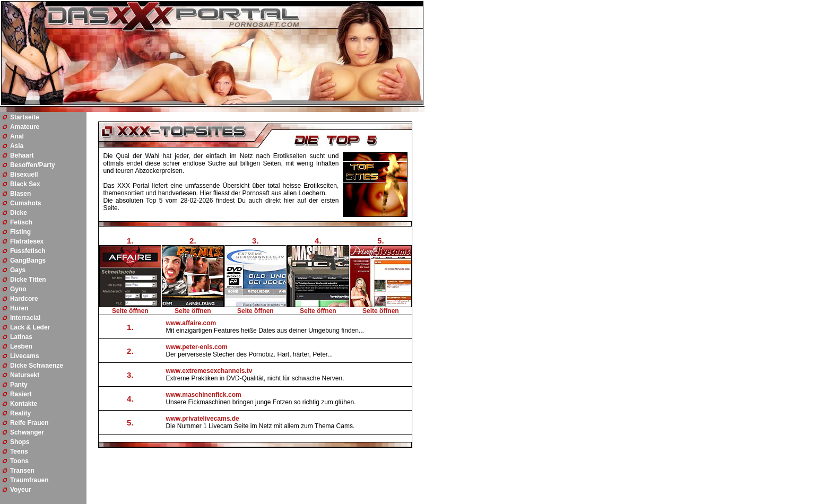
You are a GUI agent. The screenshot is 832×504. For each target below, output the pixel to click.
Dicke (19, 213)
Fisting (20, 232)
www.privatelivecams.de (202, 419)
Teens (19, 451)
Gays (18, 270)
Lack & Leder (30, 327)
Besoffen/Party (33, 165)
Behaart (22, 155)
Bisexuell (24, 175)
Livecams (25, 356)
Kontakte (24, 404)
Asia (17, 146)
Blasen (20, 194)
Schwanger (27, 432)
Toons (19, 461)
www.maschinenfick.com (203, 395)
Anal (17, 136)
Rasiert (21, 394)
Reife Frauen (29, 423)
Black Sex (25, 184)
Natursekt (25, 375)
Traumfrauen (29, 480)
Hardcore (24, 299)
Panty (19, 385)
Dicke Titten (28, 280)
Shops (20, 442)
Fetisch (21, 222)
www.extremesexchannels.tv (209, 371)
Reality (20, 413)
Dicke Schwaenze (37, 366)
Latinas (21, 337)
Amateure (25, 127)
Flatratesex (27, 241)
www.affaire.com (191, 323)
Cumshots (26, 203)
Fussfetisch (28, 251)
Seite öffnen (130, 311)
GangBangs (28, 260)
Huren (19, 308)
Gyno (18, 289)
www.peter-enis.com (196, 347)
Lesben (21, 346)
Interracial (25, 318)
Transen (22, 471)
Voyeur (21, 490)
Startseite (25, 117)
